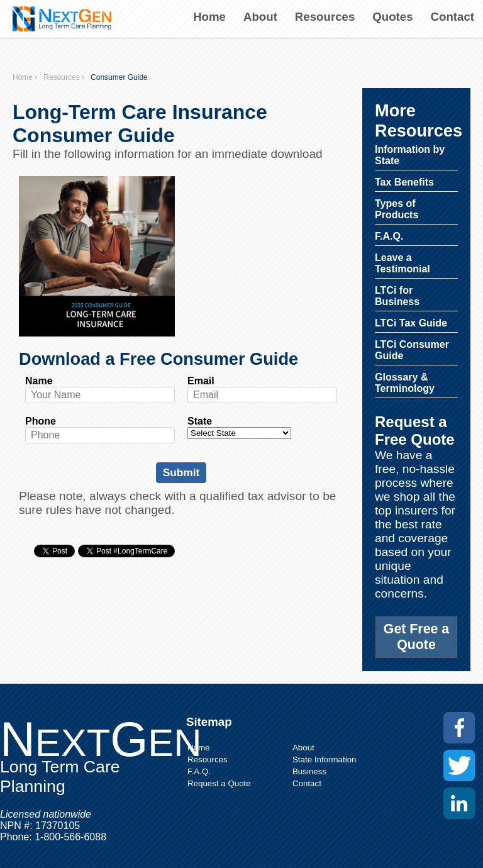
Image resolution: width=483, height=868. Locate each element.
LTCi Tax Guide (411, 323)
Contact (452, 17)
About (260, 17)
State (200, 421)
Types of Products (397, 209)
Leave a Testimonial (402, 263)
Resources (325, 17)
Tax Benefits (404, 182)
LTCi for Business (397, 296)
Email (201, 381)
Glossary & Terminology (405, 383)
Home (209, 17)
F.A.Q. (389, 236)
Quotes (392, 17)
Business (309, 771)
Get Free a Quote (416, 637)
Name (39, 381)
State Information (325, 759)
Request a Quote (219, 783)
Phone (41, 421)
